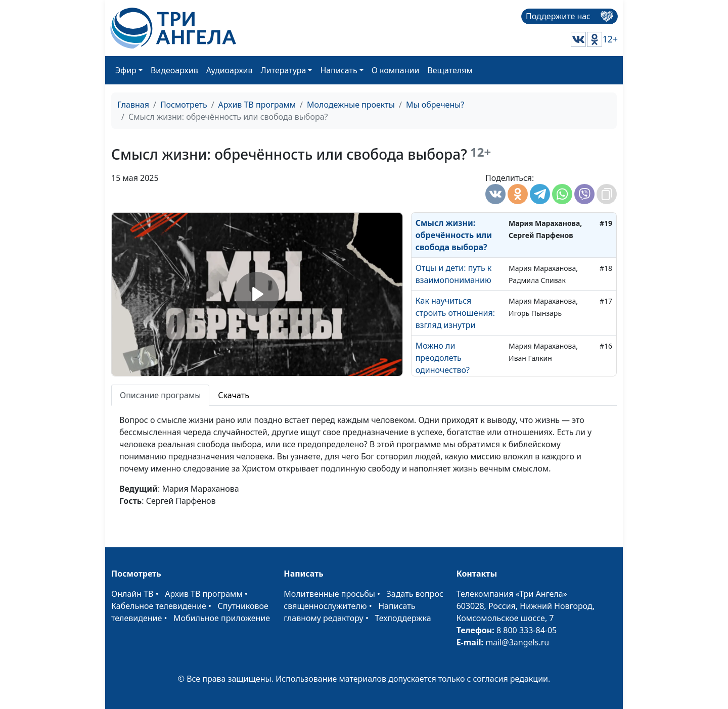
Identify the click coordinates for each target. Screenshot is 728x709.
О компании (396, 70)
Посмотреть (184, 105)
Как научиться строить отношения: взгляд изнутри (455, 313)
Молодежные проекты (351, 105)
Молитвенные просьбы (329, 594)
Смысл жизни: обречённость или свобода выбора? (454, 235)
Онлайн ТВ (132, 594)
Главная (133, 105)
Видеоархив (174, 70)
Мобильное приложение (222, 618)
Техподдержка (403, 618)
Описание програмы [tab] (160, 395)
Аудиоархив (230, 70)
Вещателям (450, 70)
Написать (338, 70)
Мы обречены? (435, 105)
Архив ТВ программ (257, 105)
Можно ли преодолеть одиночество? (443, 358)
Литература (284, 70)
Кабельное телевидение (159, 606)
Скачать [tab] (234, 395)
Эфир (126, 70)
